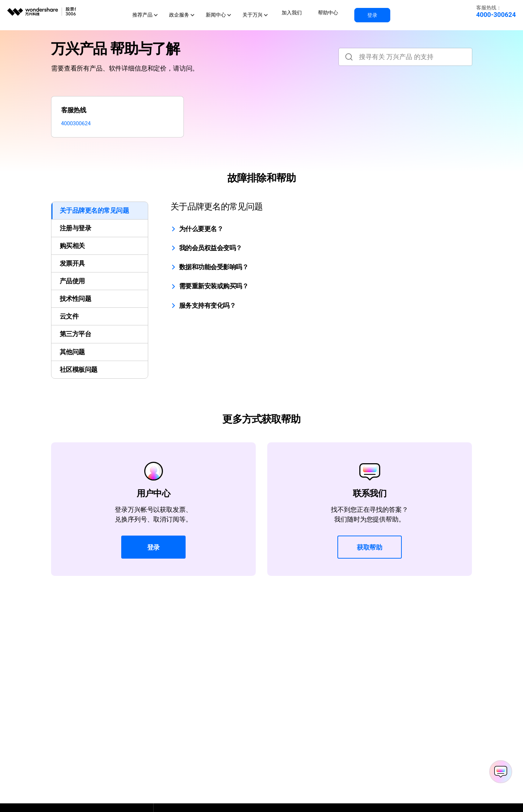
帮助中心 (327, 12)
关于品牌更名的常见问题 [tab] (94, 216)
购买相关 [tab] (72, 251)
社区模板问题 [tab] (79, 375)
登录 (367, 12)
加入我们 (295, 12)
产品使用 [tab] (72, 287)
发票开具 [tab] (72, 269)
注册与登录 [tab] (75, 233)
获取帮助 (370, 553)
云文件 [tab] (69, 322)
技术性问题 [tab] (75, 304)
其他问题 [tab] (72, 357)
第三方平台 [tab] (75, 340)
